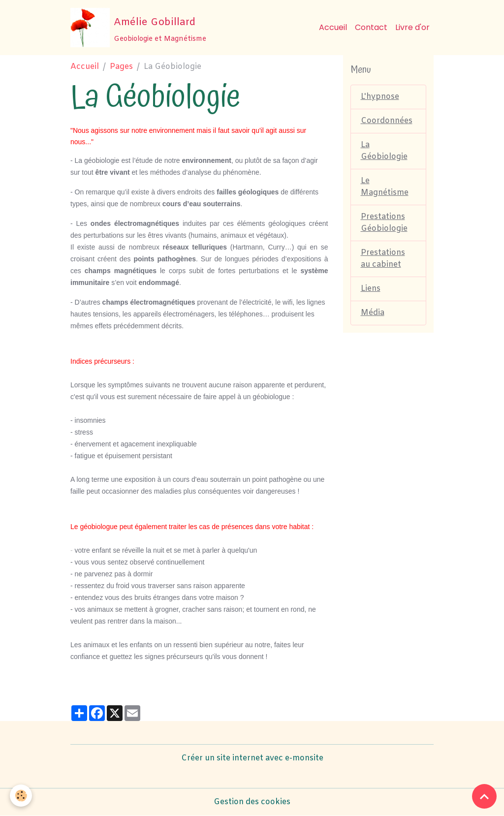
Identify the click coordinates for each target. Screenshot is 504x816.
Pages (121, 67)
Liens (371, 289)
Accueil (333, 27)
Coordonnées (387, 121)
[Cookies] (21, 796)
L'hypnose (380, 97)
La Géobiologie (384, 151)
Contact (371, 27)
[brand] (138, 28)
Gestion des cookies (252, 802)
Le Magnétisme (385, 187)
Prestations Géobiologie (384, 223)
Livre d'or (412, 27)
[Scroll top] (484, 796)
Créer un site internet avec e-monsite (252, 758)
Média (373, 313)
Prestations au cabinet (383, 259)
